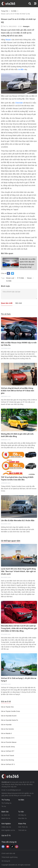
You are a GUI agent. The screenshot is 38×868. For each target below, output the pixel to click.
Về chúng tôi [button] (6, 861)
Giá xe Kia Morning (7, 760)
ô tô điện (21, 278)
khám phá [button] (22, 824)
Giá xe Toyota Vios (7, 707)
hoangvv (26, 26)
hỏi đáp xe (22, 815)
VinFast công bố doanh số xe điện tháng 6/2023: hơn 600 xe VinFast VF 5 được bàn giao (18, 391)
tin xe (4, 806)
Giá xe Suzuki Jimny (8, 747)
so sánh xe (6, 815)
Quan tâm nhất (7, 303)
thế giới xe (22, 830)
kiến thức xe (23, 827)
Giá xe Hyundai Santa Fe (10, 720)
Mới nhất (19, 303)
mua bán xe (23, 818)
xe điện (14, 11)
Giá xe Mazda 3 (6, 733)
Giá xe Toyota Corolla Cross (10, 711)
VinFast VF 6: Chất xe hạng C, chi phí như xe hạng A (19, 679)
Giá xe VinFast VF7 (8, 751)
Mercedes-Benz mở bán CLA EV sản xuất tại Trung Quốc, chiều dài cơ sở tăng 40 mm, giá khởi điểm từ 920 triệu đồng (19, 628)
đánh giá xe (6, 818)
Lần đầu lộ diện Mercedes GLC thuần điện (18, 520)
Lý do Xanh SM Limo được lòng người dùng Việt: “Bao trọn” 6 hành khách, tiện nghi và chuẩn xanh (18, 571)
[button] (31, 4)
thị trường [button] (6, 800)
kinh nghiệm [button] (6, 824)
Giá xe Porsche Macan (9, 742)
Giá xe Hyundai (6, 725)
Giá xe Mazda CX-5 (8, 738)
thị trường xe (6, 803)
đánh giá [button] (5, 812)
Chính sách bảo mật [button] (8, 853)
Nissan (8, 40)
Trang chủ (5, 11)
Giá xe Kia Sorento (7, 729)
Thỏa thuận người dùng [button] (9, 857)
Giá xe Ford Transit (7, 755)
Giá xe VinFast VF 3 (8, 764)
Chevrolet (19, 103)
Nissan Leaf (10, 278)
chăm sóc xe (6, 827)
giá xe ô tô (6, 836)
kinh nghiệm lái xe (8, 830)
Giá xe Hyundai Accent (9, 716)
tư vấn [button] (21, 812)
